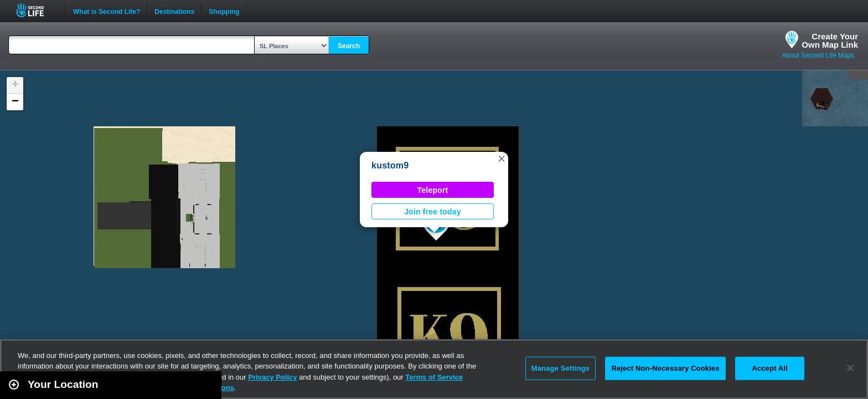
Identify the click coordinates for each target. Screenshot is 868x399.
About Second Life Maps (818, 55)
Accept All (769, 368)
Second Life (36, 10)
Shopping (224, 11)
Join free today (433, 212)
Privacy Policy (272, 377)
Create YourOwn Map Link (830, 40)
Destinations (174, 11)
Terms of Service (434, 377)
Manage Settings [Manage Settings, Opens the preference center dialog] (560, 368)
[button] (502, 158)
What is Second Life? (107, 11)
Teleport (433, 190)
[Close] (850, 368)
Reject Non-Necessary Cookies (665, 368)
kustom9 (390, 165)
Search (349, 46)
